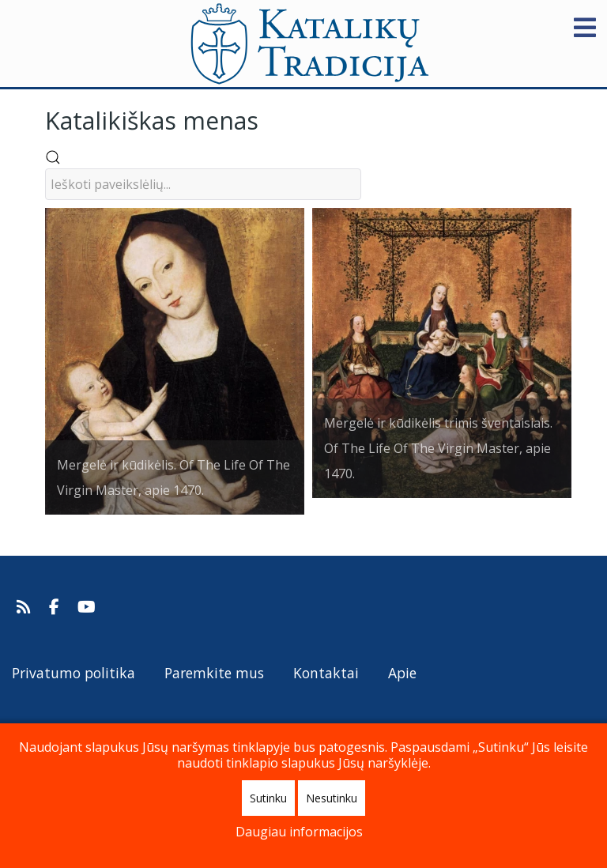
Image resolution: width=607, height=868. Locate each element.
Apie (402, 673)
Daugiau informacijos (299, 832)
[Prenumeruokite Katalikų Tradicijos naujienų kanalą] (26, 607)
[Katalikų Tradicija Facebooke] (56, 607)
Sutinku (268, 798)
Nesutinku (332, 798)
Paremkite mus (214, 673)
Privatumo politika (74, 673)
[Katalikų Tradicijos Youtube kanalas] (87, 607)
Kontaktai (326, 673)
